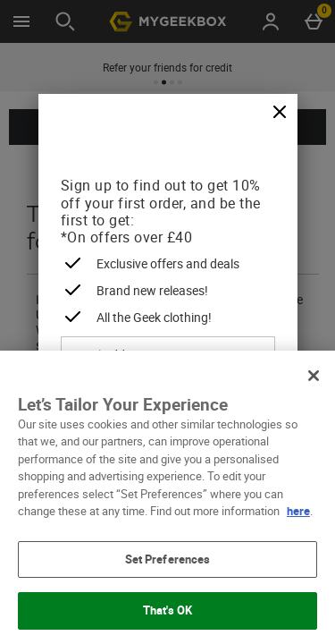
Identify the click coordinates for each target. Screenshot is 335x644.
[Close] (280, 113)
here (298, 511)
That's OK (167, 610)
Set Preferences (168, 559)
